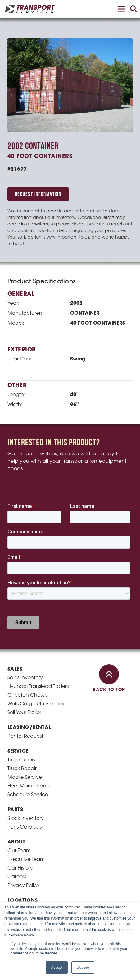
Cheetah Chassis (27, 564)
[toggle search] (134, 9)
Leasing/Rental (29, 597)
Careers (17, 746)
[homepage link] (30, 9)
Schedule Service (28, 664)
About (16, 711)
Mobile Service (25, 646)
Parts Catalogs (25, 696)
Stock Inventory (26, 687)
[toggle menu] (121, 9)
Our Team (19, 720)
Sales (15, 538)
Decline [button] (83, 968)
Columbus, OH (25, 787)
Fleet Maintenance (30, 655)
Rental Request (25, 605)
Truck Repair (22, 638)
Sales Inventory (25, 547)
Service (18, 620)
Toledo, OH (20, 796)
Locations (23, 769)
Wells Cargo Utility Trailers (36, 573)
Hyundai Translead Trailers (38, 555)
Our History (20, 737)
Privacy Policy (24, 755)
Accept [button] (57, 968)
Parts (15, 679)
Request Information (38, 195)
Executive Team (26, 728)
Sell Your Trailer (24, 582)
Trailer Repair (23, 629)
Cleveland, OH (25, 778)
